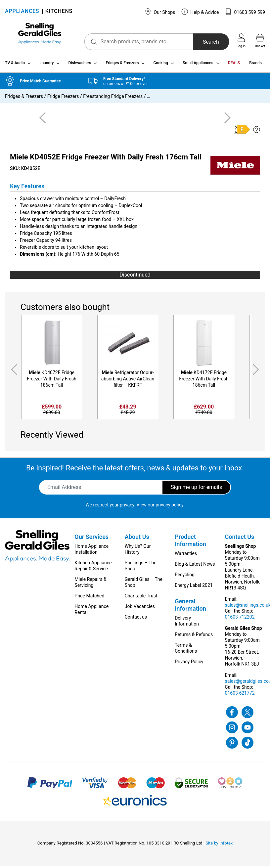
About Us (137, 539)
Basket (260, 41)
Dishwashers (80, 65)
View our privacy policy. (161, 507)
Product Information (190, 543)
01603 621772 (240, 695)
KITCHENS (59, 12)
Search (206, 42)
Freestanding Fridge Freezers (113, 99)
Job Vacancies (140, 609)
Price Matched (89, 598)
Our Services (91, 539)
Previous (13, 372)
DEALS (234, 65)
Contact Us (240, 539)
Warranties (186, 556)
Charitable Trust (141, 598)
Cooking (161, 65)
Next (257, 372)
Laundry (46, 65)
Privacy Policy (189, 664)
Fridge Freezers (63, 99)
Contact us (136, 619)
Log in (241, 41)
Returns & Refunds (194, 637)
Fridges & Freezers (122, 65)
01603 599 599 (245, 12)
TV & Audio (15, 65)
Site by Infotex (219, 845)
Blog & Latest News (195, 566)
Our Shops (160, 12)
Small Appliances (198, 65)
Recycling (185, 577)
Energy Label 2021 (194, 587)
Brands (255, 65)
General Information (190, 607)
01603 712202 (240, 619)
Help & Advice (200, 12)
